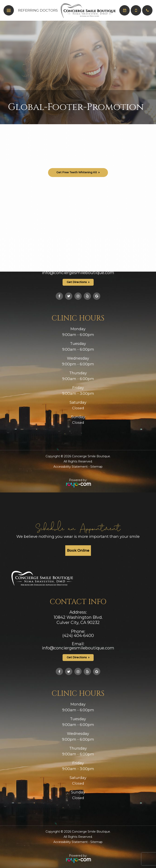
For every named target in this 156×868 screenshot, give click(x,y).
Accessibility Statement (71, 467)
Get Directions (77, 282)
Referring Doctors (38, 10)
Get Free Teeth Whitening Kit (77, 172)
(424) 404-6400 (78, 260)
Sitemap (96, 467)
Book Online (78, 550)
